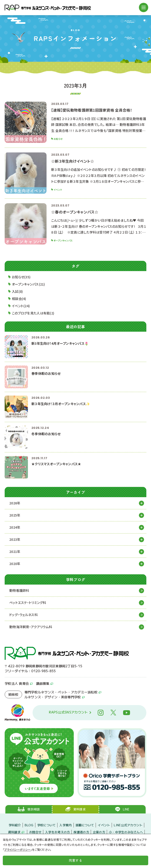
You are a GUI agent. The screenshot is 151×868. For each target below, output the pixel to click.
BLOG (29, 825)
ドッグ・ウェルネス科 (23, 615)
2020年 (15, 564)
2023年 (15, 539)
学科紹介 (15, 825)
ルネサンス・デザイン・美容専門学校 (53, 697)
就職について (85, 825)
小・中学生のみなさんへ (126, 832)
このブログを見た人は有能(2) (33, 313)
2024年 (15, 527)
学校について (47, 825)
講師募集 (43, 683)
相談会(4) (19, 299)
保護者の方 (81, 832)
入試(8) (17, 291)
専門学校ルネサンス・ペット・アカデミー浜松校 (61, 692)
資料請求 (14, 832)
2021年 (15, 551)
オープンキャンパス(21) (29, 284)
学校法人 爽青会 (17, 683)
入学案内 (65, 825)
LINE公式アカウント (128, 825)
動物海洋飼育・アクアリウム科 (31, 627)
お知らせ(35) (21, 277)
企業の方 (99, 832)
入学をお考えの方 (57, 832)
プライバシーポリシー (17, 849)
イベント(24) (21, 306)
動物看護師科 (19, 590)
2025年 (15, 515)
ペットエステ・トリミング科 (28, 603)
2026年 (15, 503)
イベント (104, 825)
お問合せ (35, 832)
